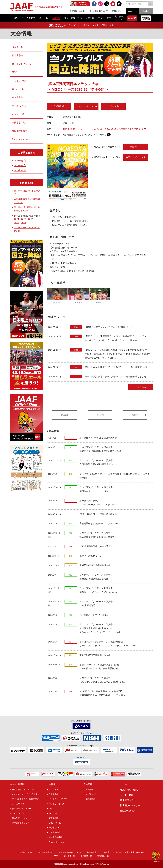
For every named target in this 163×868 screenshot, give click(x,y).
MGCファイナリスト (136, 157)
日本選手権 (18, 55)
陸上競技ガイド (128, 800)
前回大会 (65, 415)
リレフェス (18, 47)
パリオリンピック (21, 81)
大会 (76, 327)
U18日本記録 (91, 799)
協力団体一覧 (86, 856)
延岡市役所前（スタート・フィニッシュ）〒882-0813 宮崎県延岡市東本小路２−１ (104, 129)
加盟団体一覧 (69, 856)
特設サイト (136, 147)
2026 (31, 219)
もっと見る (141, 387)
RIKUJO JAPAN (128, 811)
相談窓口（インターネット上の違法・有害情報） (125, 852)
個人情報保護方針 (46, 852)
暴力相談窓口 (93, 852)
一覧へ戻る (100, 415)
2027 (16, 223)
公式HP (57, 106)
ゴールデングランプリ (23, 64)
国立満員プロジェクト (22, 823)
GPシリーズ (18, 89)
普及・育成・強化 (129, 790)
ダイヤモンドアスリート (23, 809)
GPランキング (18, 813)
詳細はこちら (107, 25)
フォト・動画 (127, 795)
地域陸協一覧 (103, 856)
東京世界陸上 (19, 97)
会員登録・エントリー (79, 11)
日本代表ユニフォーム (22, 818)
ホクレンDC (18, 114)
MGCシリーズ (19, 106)
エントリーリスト (85, 106)
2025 (23, 219)
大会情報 (21, 34)
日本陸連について (100, 11)
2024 (16, 219)
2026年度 (20, 161)
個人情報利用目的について (70, 852)
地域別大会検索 (20, 131)
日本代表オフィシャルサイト (24, 790)
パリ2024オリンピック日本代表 (26, 794)
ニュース (125, 784)
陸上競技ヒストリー (130, 805)
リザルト (112, 106)
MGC (15, 72)
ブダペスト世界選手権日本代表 (25, 799)
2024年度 (20, 170)
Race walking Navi (21, 139)
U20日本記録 (91, 794)
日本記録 (88, 784)
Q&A (56, 856)
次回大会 (135, 415)
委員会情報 (117, 11)
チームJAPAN (17, 784)
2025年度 (20, 166)
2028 (23, 223)
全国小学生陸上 (20, 123)
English (146, 11)
